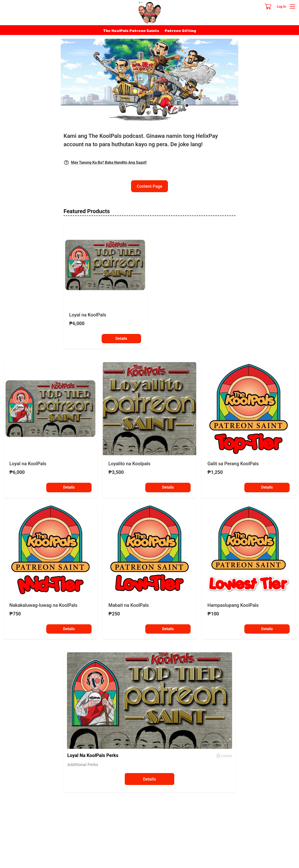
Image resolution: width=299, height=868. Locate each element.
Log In (281, 7)
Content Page (149, 186)
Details (121, 339)
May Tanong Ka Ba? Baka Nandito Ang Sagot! (109, 162)
